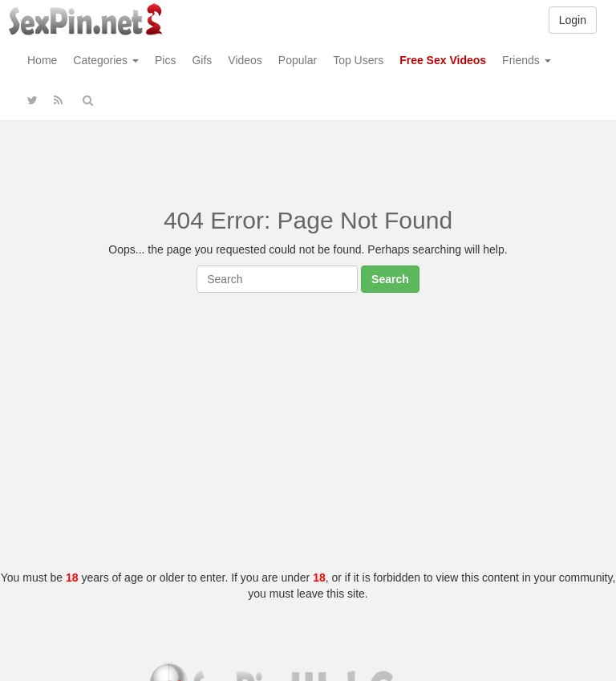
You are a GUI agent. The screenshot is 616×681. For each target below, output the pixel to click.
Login (573, 20)
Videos (245, 60)
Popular (298, 60)
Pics (165, 60)
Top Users (358, 60)
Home (42, 60)
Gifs (202, 60)
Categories (106, 60)
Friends (527, 60)
